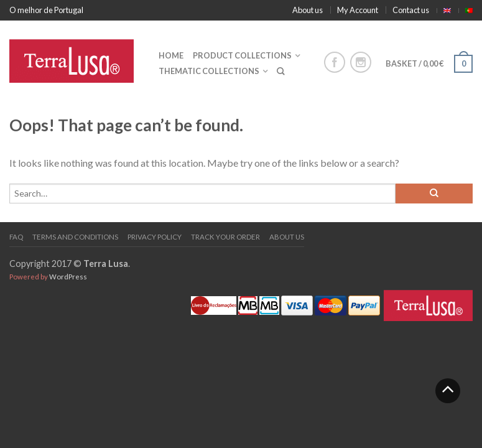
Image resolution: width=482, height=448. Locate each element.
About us (308, 10)
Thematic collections (209, 71)
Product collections (242, 55)
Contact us (411, 10)
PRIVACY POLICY (155, 237)
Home (171, 55)
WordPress (68, 277)
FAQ (16, 237)
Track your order (225, 237)
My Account (358, 10)
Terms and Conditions (75, 237)
